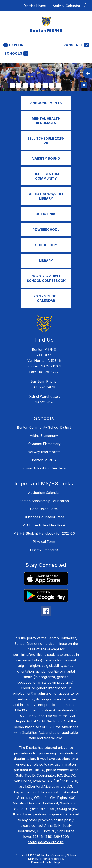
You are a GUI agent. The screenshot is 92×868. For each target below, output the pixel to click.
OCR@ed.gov (67, 809)
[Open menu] (14, 45)
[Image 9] (58, 85)
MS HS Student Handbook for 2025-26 (44, 533)
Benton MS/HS (44, 460)
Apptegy (55, 862)
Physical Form (44, 542)
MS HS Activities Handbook (44, 525)
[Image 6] (39, 85)
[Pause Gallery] (84, 85)
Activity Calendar (67, 6)
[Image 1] (6, 85)
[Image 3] (19, 85)
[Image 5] (32, 85)
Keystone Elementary (44, 444)
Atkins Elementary (44, 436)
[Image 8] (52, 85)
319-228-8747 (48, 372)
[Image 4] (25, 85)
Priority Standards (44, 550)
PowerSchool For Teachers (44, 468)
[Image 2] (12, 85)
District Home (35, 6)
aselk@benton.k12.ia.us (37, 786)
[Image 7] (45, 85)
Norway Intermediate (44, 452)
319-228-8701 (50, 366)
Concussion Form (44, 509)
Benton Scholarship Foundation (44, 501)
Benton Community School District (44, 427)
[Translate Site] (74, 45)
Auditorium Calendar (44, 493)
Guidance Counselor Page (44, 517)
